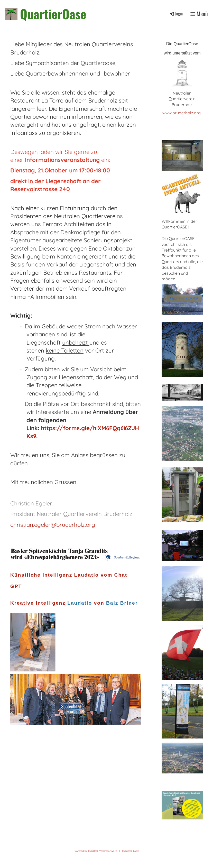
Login (176, 14)
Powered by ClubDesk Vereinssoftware (95, 851)
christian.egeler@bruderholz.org (53, 525)
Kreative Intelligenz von (75, 603)
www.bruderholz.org (182, 113)
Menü (199, 14)
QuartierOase (53, 14)
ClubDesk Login (131, 851)
